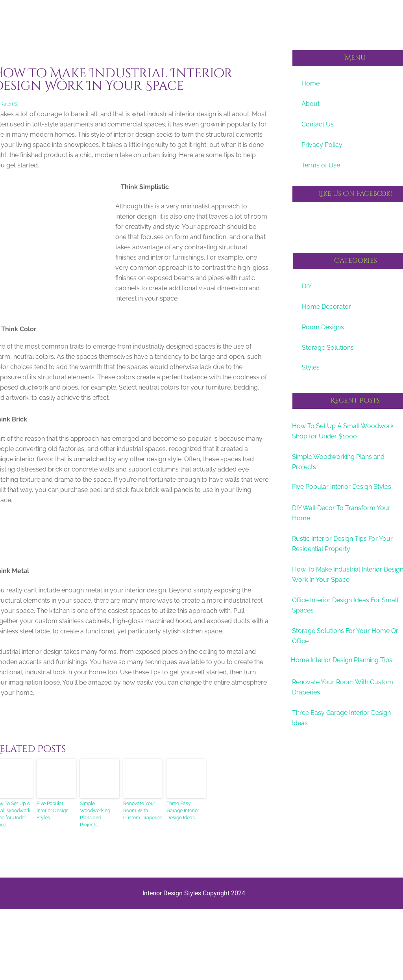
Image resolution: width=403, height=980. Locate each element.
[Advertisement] (131, 554)
